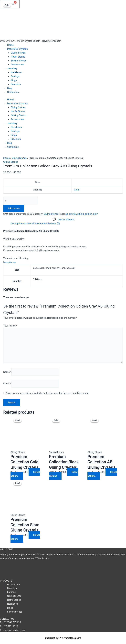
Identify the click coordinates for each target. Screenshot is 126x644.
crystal (73, 214)
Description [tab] (17, 223)
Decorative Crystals (17, 49)
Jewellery (12, 69)
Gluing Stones (18, 53)
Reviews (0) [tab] (54, 223)
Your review (10, 326)
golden (88, 214)
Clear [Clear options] (77, 190)
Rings (14, 80)
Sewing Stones (19, 61)
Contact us (13, 92)
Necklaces (16, 72)
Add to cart (14, 208)
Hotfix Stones (18, 57)
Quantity (37, 190)
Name (7, 372)
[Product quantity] (21, 201)
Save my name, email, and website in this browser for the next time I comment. (48, 393)
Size (37, 182)
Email (7, 384)
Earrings (15, 76)
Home (10, 45)
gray (95, 214)
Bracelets (16, 84)
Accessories (17, 65)
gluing (81, 214)
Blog (10, 88)
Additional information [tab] (35, 223)
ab (67, 214)
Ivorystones (9, 262)
